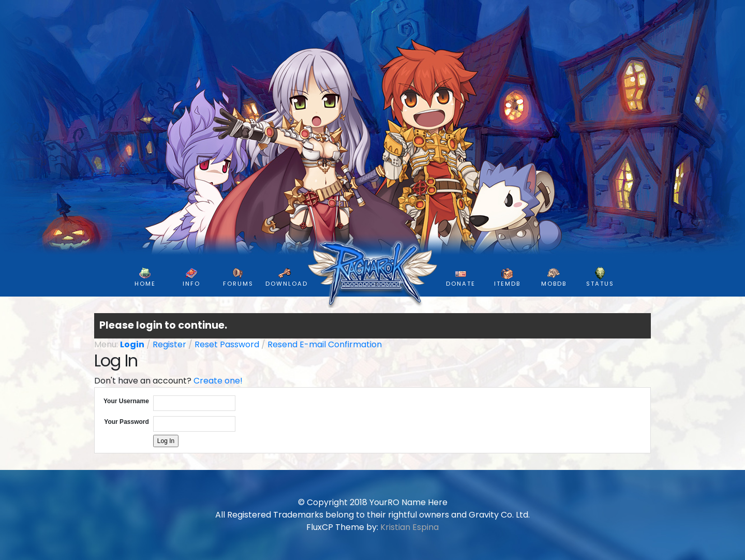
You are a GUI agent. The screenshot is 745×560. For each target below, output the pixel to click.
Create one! (218, 381)
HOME (145, 277)
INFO (191, 277)
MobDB (554, 277)
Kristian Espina (409, 527)
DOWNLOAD (287, 277)
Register (169, 344)
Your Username (126, 401)
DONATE (461, 277)
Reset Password (227, 344)
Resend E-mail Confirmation (325, 344)
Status (600, 277)
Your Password (126, 422)
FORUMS (238, 277)
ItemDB (507, 277)
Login (132, 344)
